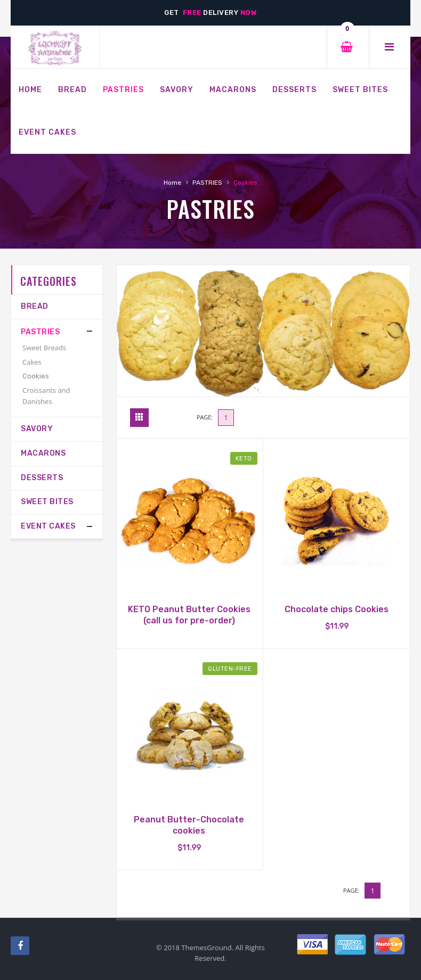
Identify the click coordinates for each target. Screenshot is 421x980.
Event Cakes (48, 526)
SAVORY (37, 429)
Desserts (42, 478)
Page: (205, 417)
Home (172, 183)
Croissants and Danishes (46, 396)
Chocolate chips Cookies (337, 609)
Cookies (36, 376)
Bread (35, 306)
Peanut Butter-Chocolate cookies (189, 825)
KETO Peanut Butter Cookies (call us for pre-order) (189, 615)
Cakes (32, 362)
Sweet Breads (44, 348)
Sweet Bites (47, 502)
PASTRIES (207, 183)
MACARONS (43, 453)
